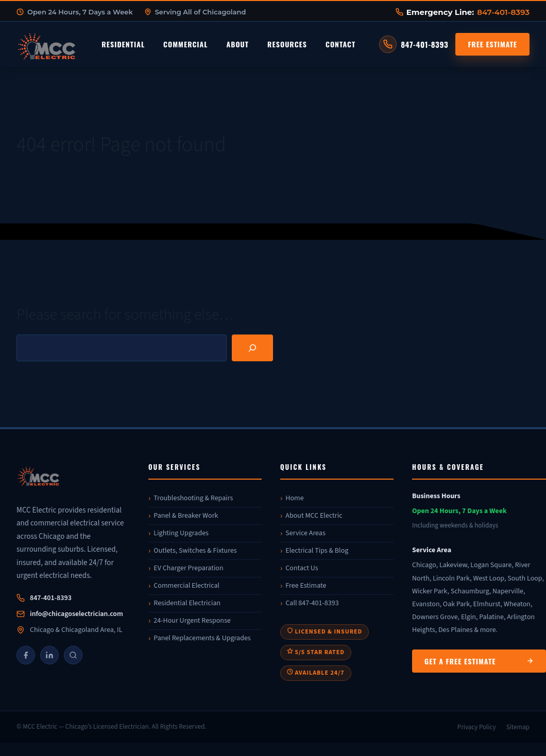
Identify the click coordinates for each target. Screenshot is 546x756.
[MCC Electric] (73, 478)
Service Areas (305, 533)
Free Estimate (492, 44)
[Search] (252, 348)
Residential (123, 44)
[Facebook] (26, 655)
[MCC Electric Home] (76, 44)
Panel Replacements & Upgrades (202, 638)
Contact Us (302, 568)
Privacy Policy (477, 727)
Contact (340, 44)
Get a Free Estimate (479, 661)
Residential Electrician (187, 603)
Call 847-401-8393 (312, 603)
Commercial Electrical (186, 586)
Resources (287, 44)
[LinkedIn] (49, 655)
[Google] (73, 655)
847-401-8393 (503, 12)
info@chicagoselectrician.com (76, 614)
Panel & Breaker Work (186, 516)
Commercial (185, 44)
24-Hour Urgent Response (192, 621)
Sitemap (518, 727)
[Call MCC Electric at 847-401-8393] (414, 44)
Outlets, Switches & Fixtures (195, 551)
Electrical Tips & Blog (317, 551)
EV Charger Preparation (188, 568)
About (237, 44)
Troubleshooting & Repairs (193, 498)
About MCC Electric (314, 516)
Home (294, 498)
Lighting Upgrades (181, 533)
